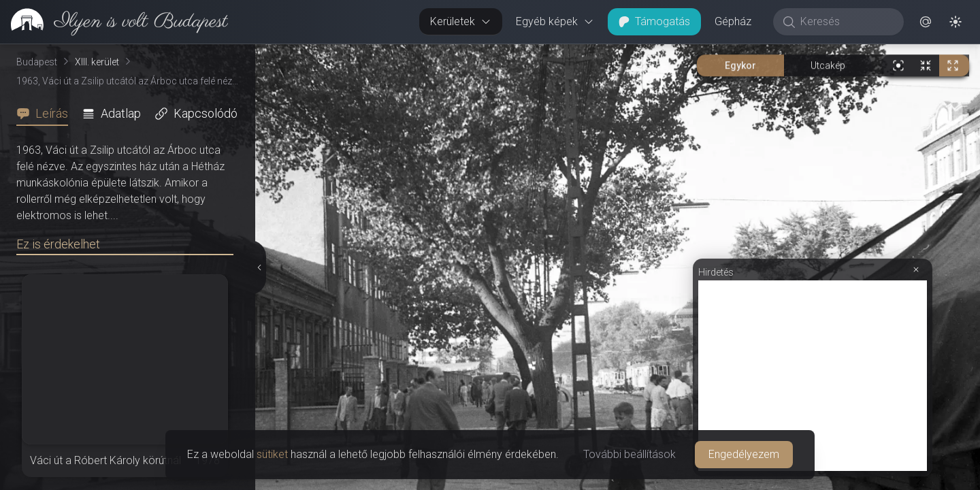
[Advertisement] (813, 376)
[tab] (46, 114)
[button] (926, 22)
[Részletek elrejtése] (258, 267)
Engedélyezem (744, 454)
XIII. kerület (97, 62)
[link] (114, 22)
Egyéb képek (555, 21)
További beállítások (630, 454)
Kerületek (461, 21)
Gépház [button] (733, 21)
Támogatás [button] (654, 21)
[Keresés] (846, 22)
